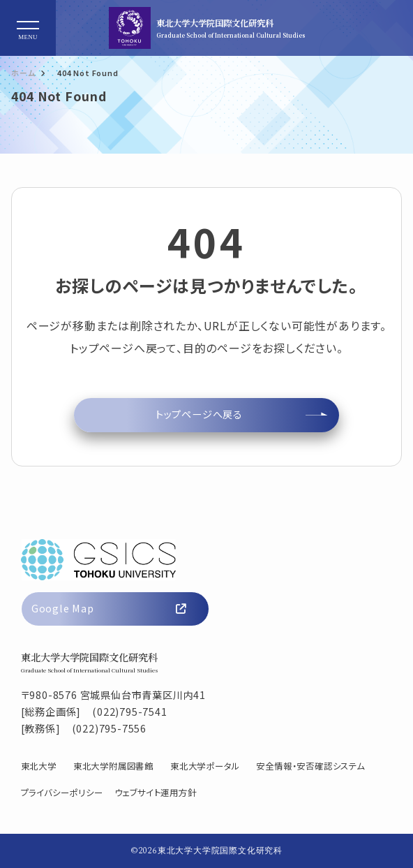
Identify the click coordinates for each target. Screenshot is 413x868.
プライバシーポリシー (62, 793)
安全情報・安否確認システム (310, 766)
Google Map (109, 608)
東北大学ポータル (205, 766)
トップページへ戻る (199, 414)
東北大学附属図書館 (113, 766)
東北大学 (39, 766)
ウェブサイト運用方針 (156, 793)
